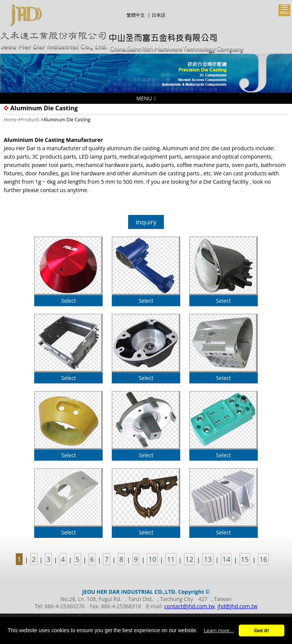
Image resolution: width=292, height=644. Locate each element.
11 (171, 559)
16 (263, 559)
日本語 (159, 15)
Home (10, 120)
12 (190, 559)
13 (208, 559)
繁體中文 (136, 15)
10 (152, 559)
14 (226, 559)
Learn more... (219, 630)
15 (245, 559)
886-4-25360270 (64, 606)
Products (30, 120)
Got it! (261, 630)
